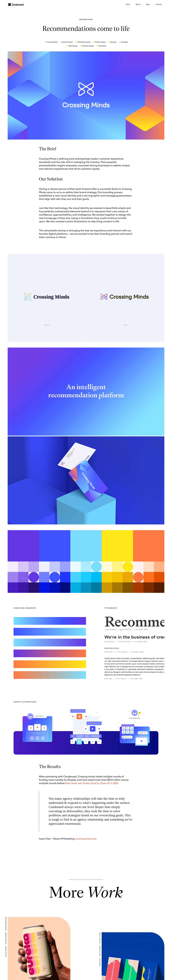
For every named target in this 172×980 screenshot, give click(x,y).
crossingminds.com (86, 839)
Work (128, 4)
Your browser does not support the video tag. (86, 95)
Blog (148, 4)
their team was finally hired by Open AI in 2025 (92, 783)
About (138, 4)
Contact (159, 4)
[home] (16, 5)
